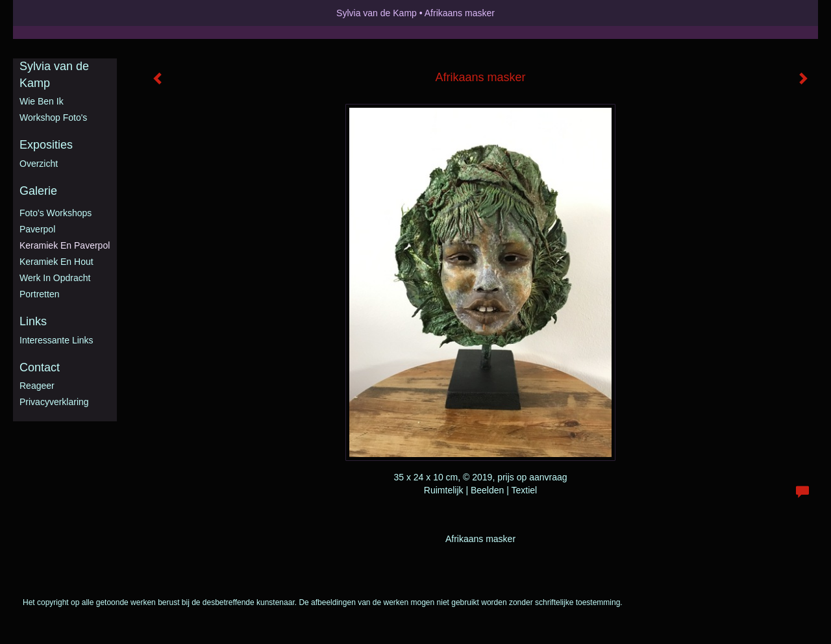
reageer (37, 386)
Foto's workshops (56, 213)
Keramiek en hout (56, 262)
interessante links (56, 340)
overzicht (39, 164)
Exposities (46, 145)
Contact (40, 367)
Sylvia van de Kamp (377, 13)
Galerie (38, 191)
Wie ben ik (42, 101)
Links (33, 321)
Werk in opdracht (55, 278)
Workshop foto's (53, 118)
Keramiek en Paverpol (65, 245)
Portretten (39, 294)
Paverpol (37, 229)
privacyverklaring (54, 402)
